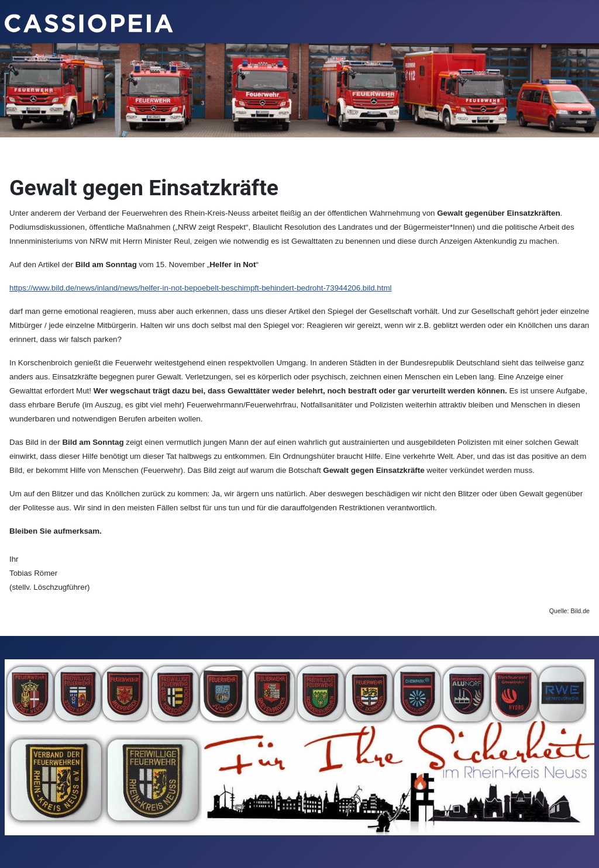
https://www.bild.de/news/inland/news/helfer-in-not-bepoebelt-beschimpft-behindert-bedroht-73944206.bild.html (200, 288)
